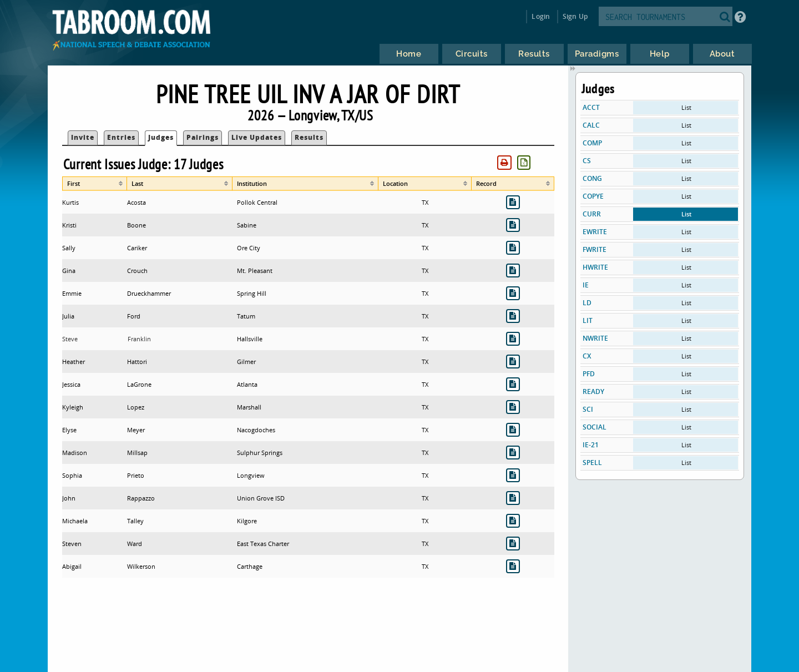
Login (541, 16)
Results (309, 137)
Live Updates (257, 137)
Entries (121, 137)
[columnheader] (95, 184)
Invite (83, 137)
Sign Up (575, 16)
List (686, 107)
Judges (161, 137)
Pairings (203, 137)
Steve (70, 339)
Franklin (139, 339)
